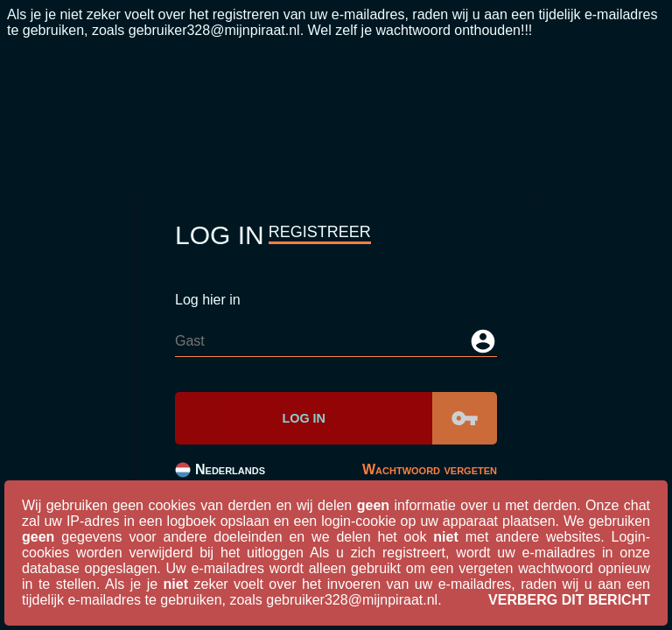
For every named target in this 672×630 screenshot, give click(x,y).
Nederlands (220, 470)
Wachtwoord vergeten (430, 469)
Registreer (320, 232)
